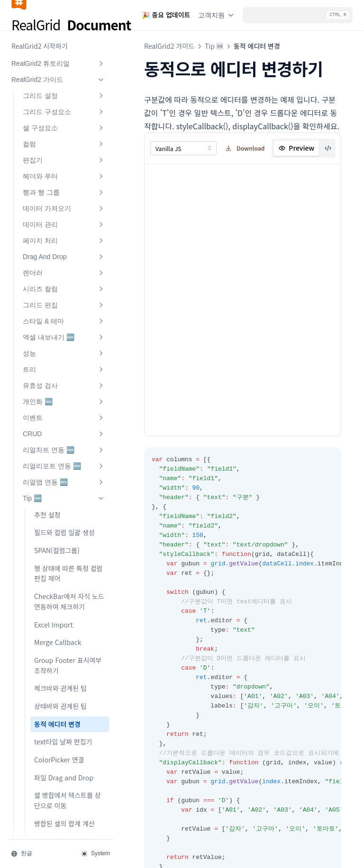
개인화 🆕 (64, 264)
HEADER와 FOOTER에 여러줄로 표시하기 (67, 708)
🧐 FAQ (58, 809)
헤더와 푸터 (64, 38)
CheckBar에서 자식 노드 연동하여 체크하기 (69, 464)
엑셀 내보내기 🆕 (64, 199)
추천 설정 (47, 377)
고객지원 (217, 15)
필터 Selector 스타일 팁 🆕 (68, 755)
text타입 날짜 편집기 (63, 604)
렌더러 (64, 135)
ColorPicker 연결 (59, 622)
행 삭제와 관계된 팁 (61, 732)
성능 (64, 215)
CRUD (64, 296)
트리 (64, 232)
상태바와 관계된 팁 (60, 568)
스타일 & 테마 (64, 183)
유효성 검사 (64, 248)
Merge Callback (58, 504)
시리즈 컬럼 (64, 151)
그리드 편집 (64, 167)
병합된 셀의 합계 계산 (64, 686)
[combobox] (183, 148)
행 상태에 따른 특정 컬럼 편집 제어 (68, 436)
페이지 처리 (64, 103)
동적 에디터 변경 (57, 586)
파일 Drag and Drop (64, 640)
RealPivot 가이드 (58, 777)
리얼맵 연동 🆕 (64, 344)
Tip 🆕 (64, 360)
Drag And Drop (64, 119)
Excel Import (54, 487)
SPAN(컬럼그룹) (57, 412)
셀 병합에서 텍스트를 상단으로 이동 (68, 662)
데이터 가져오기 (64, 71)
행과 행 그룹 (64, 54)
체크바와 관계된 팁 (60, 550)
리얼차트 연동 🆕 (64, 312)
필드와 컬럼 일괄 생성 (64, 394)
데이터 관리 (64, 87)
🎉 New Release (58, 825)
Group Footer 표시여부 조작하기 (68, 528)
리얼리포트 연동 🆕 (64, 328)
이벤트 (64, 280)
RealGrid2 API (58, 793)
